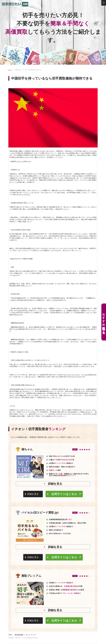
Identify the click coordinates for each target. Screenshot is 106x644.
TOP (10, 635)
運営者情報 (19, 635)
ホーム (10, 70)
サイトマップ (31, 635)
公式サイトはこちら (64, 494)
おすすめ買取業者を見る (104, 322)
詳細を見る (33, 494)
